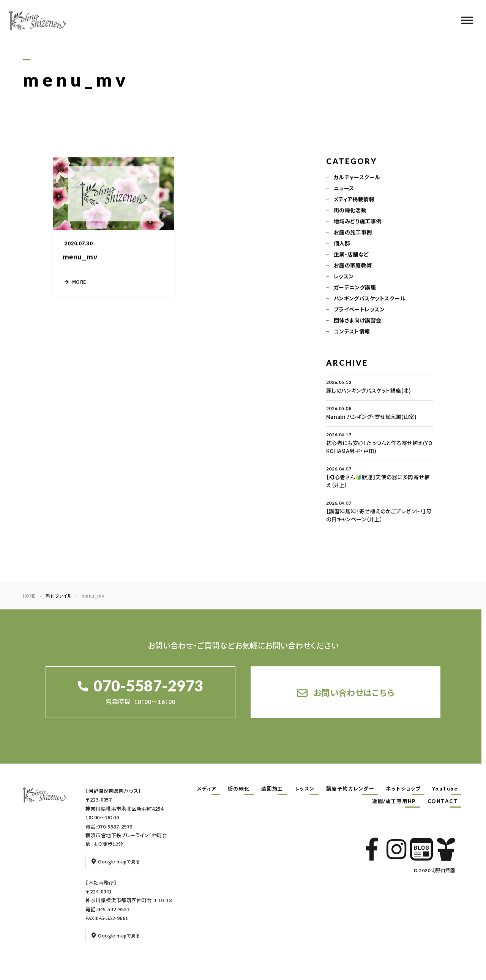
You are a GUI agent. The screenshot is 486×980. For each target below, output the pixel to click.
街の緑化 (239, 789)
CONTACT (443, 801)
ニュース (344, 189)
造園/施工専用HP (394, 801)
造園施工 (272, 789)
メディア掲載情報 (354, 200)
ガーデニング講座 (355, 288)
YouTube (445, 789)
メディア (207, 789)
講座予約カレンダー (350, 789)
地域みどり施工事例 (358, 222)
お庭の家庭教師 (353, 266)
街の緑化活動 (350, 211)
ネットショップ (403, 789)
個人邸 (342, 244)
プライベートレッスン (359, 310)
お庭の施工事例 (353, 233)
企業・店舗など (351, 255)
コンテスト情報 (352, 332)
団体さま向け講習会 (358, 321)
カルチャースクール (357, 178)
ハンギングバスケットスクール (370, 299)
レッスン (344, 277)
